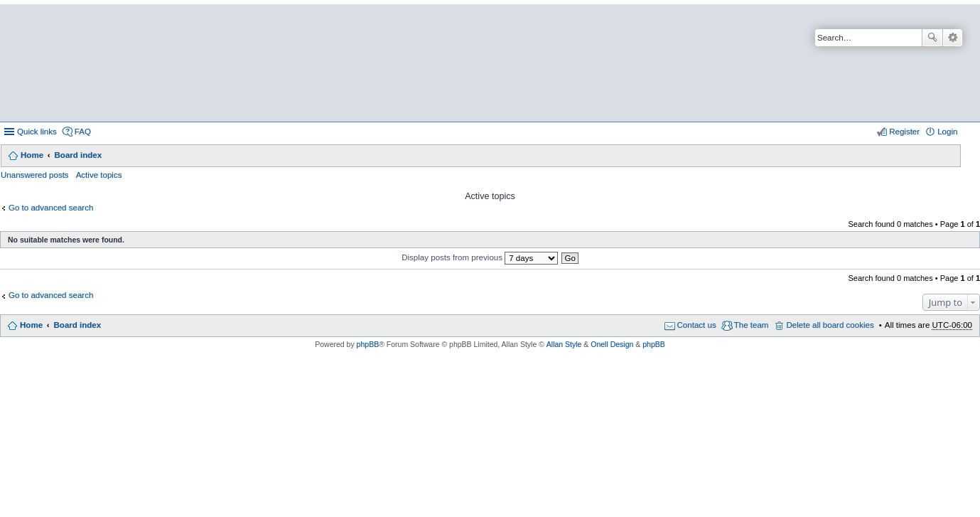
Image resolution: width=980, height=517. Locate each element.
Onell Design (612, 344)
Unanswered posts (35, 175)
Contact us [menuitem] (697, 325)
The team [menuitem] (752, 325)
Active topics (99, 175)
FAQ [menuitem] (83, 132)
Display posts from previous (480, 257)
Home (32, 155)
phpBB (368, 344)
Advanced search (953, 38)
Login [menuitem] (947, 132)
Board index (78, 155)
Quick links (37, 132)
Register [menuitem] (904, 132)
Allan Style (564, 344)
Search (932, 38)
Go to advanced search (51, 208)
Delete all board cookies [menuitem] (830, 325)
